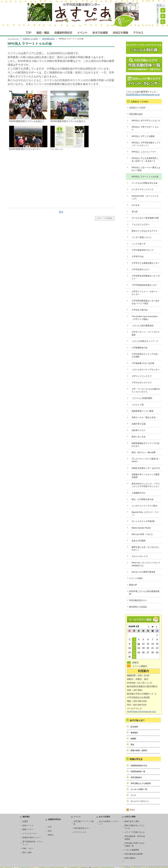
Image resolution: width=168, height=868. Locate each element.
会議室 (25, 821)
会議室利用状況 (63, 32)
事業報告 (134, 733)
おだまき (136, 205)
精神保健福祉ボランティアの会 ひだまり (146, 445)
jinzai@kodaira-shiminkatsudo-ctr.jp (143, 95)
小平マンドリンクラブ (142, 376)
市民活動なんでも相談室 (141, 783)
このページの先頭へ (105, 218)
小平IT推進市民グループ (142, 250)
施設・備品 (43, 32)
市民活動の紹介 (48, 39)
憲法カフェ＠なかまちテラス (145, 231)
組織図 (133, 739)
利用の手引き (136, 759)
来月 (50, 831)
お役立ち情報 (120, 32)
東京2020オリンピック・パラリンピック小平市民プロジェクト (146, 485)
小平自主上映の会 (140, 310)
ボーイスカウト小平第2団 (143, 521)
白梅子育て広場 (139, 424)
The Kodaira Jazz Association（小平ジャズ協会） (145, 318)
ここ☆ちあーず (139, 244)
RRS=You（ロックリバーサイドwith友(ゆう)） (146, 564)
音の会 (135, 212)
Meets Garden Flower (141, 528)
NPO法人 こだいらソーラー (144, 152)
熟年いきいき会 (139, 437)
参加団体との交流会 (138, 607)
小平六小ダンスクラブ (142, 383)
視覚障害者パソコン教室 (143, 411)
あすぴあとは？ (137, 720)
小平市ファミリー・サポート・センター (146, 293)
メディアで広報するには (135, 832)
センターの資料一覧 (139, 789)
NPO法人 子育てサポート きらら (145, 128)
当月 (50, 827)
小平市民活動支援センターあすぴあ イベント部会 (146, 302)
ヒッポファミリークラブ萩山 (145, 506)
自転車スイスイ (139, 430)
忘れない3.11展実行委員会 (143, 572)
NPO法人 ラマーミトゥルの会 (145, 177)
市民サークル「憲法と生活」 (145, 417)
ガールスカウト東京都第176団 (145, 218)
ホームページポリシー (140, 801)
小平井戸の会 (138, 256)
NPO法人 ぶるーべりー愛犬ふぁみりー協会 (146, 169)
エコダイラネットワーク (143, 189)
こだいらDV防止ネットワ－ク (145, 341)
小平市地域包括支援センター (145, 285)
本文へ (160, 5)
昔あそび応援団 (139, 541)
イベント (82, 32)
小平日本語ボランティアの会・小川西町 (146, 355)
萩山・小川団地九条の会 (143, 499)
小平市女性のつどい (141, 269)
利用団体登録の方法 (139, 766)
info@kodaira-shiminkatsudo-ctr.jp (141, 712)
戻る (61, 212)
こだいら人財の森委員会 (143, 326)
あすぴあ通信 (100, 32)
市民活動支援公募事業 (134, 854)
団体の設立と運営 (132, 821)
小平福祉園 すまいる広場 (143, 363)
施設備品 (26, 817)
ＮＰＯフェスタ (80, 832)
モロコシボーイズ (140, 556)
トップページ (13, 39)
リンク (133, 795)
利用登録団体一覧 (138, 772)
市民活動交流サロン (138, 600)
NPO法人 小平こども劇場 (143, 136)
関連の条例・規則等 (139, 750)
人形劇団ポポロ (139, 493)
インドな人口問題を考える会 (145, 183)
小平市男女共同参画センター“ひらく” (146, 277)
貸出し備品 (27, 852)
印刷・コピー (28, 848)
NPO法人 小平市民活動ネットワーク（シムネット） (146, 144)
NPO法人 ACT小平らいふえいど (146, 121)
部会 (132, 745)
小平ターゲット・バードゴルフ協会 (146, 333)
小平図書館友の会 (140, 348)
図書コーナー (28, 829)
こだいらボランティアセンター (146, 370)
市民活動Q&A (136, 777)
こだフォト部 (138, 405)
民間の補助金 (130, 858)
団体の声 (133, 585)
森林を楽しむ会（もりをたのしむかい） (146, 548)
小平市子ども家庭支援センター (146, 263)
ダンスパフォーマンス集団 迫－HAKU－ (146, 460)
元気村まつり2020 (30, 39)
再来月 (51, 835)
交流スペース (28, 825)
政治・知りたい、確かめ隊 (144, 452)
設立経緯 (134, 727)
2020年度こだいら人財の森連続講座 (144, 593)
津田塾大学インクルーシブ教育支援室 (146, 476)
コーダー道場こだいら (142, 237)
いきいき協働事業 (132, 850)
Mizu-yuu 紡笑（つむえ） (143, 534)
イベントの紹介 (136, 578)
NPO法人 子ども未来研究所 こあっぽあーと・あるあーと (145, 160)
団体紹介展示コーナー (32, 838)
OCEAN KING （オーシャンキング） (145, 197)
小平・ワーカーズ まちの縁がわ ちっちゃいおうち (146, 390)
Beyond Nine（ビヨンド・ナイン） (145, 513)
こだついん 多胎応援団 (142, 398)
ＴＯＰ (28, 32)
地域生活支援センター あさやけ (146, 468)
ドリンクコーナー (30, 834)
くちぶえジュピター (141, 224)
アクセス (139, 32)
